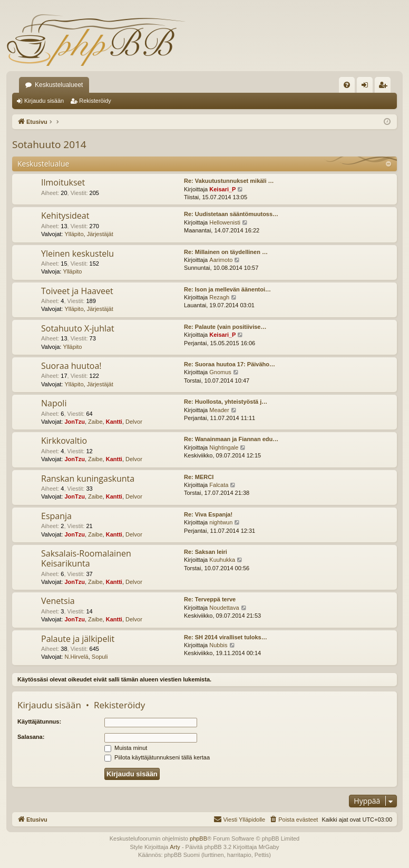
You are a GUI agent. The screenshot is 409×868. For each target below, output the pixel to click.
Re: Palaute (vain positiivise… (225, 327)
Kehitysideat (65, 216)
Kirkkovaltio (64, 441)
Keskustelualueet (59, 85)
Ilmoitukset (63, 182)
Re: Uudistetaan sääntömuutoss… (231, 214)
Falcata (219, 485)
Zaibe (95, 422)
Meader (219, 410)
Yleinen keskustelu (77, 253)
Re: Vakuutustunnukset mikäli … (229, 181)
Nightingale (224, 447)
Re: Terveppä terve (210, 599)
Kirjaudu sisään (44, 101)
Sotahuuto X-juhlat (78, 328)
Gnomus (220, 372)
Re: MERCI (199, 477)
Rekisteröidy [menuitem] (385, 87)
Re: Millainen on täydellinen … (226, 252)
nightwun (221, 522)
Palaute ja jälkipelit (78, 639)
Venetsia (58, 601)
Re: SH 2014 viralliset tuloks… (226, 637)
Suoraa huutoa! (71, 366)
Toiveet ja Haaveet (77, 291)
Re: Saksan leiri (206, 552)
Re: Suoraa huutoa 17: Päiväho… (230, 364)
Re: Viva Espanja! (208, 514)
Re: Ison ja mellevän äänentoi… (227, 289)
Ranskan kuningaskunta (88, 479)
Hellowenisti (225, 222)
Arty (175, 847)
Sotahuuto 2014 (49, 144)
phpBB (198, 838)
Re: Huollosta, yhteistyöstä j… (226, 402)
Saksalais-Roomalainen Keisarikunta (86, 558)
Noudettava (224, 608)
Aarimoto (221, 260)
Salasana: (31, 737)
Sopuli (100, 657)
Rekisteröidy (95, 101)
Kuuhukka (222, 560)
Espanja (56, 516)
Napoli (54, 403)
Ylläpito (74, 234)
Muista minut (126, 748)
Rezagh (219, 297)
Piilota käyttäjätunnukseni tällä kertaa (157, 757)
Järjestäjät (100, 234)
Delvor (134, 422)
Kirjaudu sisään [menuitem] (367, 87)
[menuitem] (347, 85)
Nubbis (218, 645)
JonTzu (75, 422)
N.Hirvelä (76, 657)
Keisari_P (222, 189)
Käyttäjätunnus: (39, 721)
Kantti (114, 422)
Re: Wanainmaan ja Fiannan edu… (231, 439)
